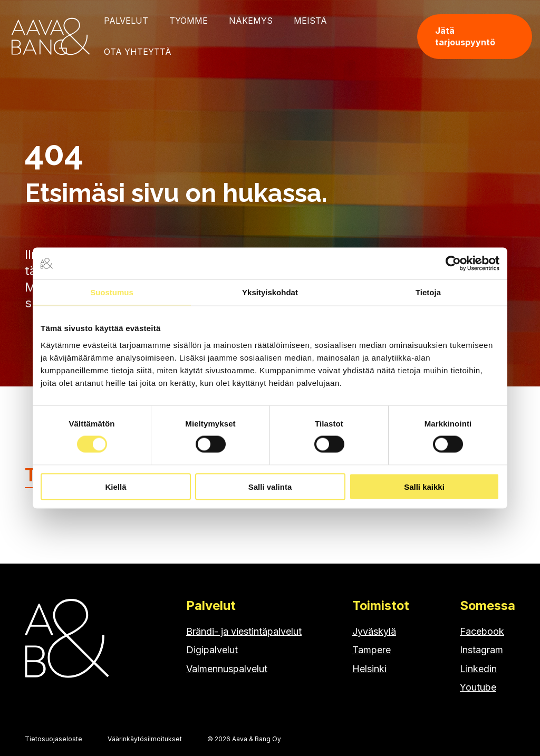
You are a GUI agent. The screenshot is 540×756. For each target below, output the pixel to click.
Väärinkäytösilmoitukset (145, 739)
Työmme (189, 21)
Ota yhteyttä (138, 52)
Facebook (482, 631)
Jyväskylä (374, 631)
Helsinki (369, 669)
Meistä (310, 21)
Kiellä (115, 486)
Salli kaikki (424, 486)
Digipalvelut (212, 650)
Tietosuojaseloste (54, 739)
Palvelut (126, 21)
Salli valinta (270, 486)
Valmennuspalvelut (227, 669)
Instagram (481, 650)
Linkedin (478, 669)
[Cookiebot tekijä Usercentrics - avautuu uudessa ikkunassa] (453, 264)
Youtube (478, 687)
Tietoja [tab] (428, 292)
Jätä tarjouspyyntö (465, 36)
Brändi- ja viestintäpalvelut (244, 631)
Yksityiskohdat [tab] (270, 292)
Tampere (372, 650)
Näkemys (251, 21)
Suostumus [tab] (112, 292)
